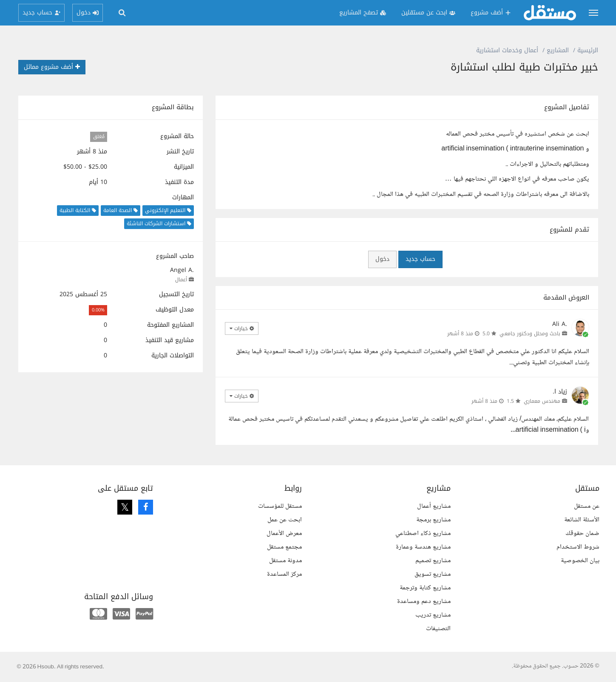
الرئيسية (588, 50)
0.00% (98, 310)
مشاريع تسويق (433, 574)
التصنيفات (438, 629)
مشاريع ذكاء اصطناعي (423, 533)
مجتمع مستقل (284, 547)
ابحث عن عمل (285, 520)
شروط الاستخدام (578, 547)
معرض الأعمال (284, 533)
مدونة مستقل (285, 561)
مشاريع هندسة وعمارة (423, 547)
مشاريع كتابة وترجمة (425, 588)
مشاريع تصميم (433, 561)
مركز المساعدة (284, 574)
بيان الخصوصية (580, 561)
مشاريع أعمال (434, 506)
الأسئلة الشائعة (582, 520)
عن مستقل (587, 506)
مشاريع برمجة (433, 520)
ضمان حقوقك (582, 533)
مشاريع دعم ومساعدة (424, 601)
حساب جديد (420, 259)
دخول (382, 259)
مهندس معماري (542, 401)
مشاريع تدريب (433, 615)
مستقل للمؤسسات (280, 506)
